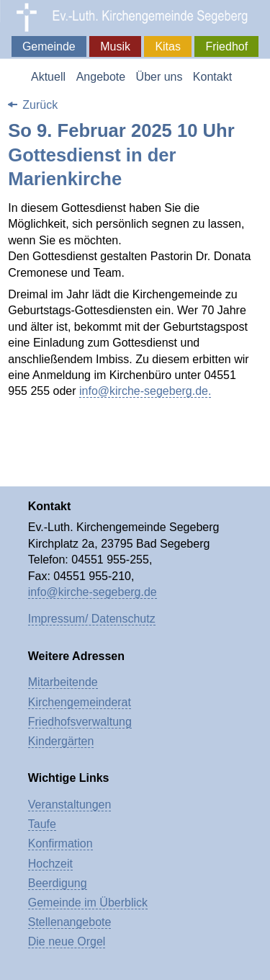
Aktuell (48, 77)
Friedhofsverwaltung (80, 722)
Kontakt (212, 77)
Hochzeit (50, 864)
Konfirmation (60, 843)
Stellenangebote (70, 922)
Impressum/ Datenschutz (92, 619)
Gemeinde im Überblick (88, 903)
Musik (115, 46)
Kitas (168, 46)
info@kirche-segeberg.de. (145, 391)
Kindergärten (61, 741)
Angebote (101, 77)
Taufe (42, 824)
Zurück (40, 105)
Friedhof (226, 46)
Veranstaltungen (70, 805)
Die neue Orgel (67, 941)
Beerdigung (58, 883)
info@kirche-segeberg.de (93, 592)
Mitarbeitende (63, 682)
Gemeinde (49, 46)
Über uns (159, 77)
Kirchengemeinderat (80, 702)
